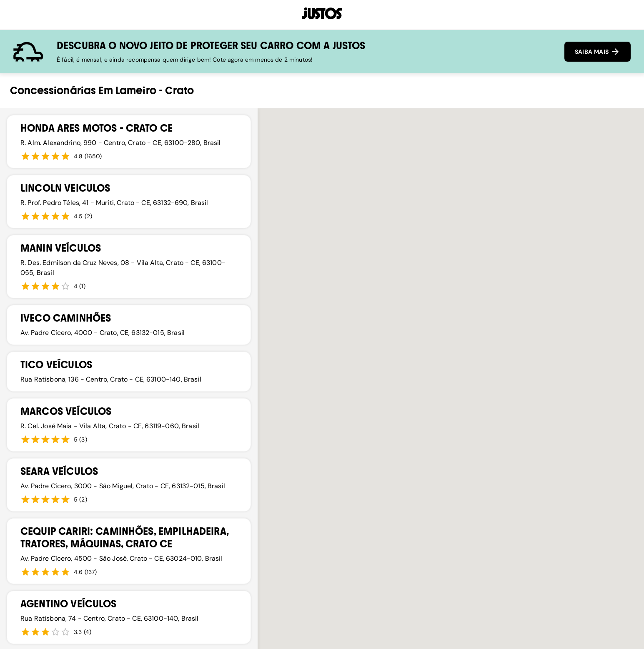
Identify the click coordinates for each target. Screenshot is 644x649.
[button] (344, 434)
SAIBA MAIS (598, 52)
